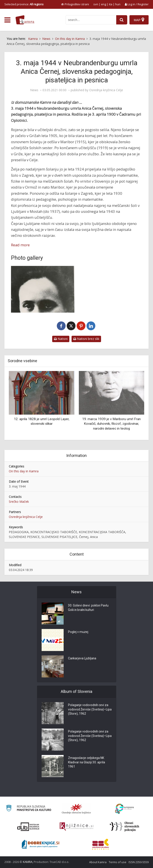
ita (111, 4)
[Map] (139, 20)
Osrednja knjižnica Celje (106, 90)
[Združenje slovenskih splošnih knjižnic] (76, 827)
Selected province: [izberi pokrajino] (24, 4)
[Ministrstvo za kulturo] (29, 809)
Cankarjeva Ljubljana (82, 659)
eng (104, 4)
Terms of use (118, 862)
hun (118, 4)
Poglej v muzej (78, 632)
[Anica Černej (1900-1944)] (43, 289)
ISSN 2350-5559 (139, 862)
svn (96, 4)
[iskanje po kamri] (91, 20)
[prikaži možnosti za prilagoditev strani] (75, 4)
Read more (20, 245)
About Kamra (98, 862)
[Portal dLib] (28, 827)
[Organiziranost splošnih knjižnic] (76, 809)
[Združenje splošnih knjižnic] (100, 844)
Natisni (61, 339)
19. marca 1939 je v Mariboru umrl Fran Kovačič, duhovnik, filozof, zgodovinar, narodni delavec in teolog (111, 424)
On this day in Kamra (24, 471)
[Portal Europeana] (124, 809)
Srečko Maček (19, 502)
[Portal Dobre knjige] (41, 844)
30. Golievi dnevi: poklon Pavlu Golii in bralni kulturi (88, 608)
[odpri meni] (7, 20)
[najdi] (122, 20)
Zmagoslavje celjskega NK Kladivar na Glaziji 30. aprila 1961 (87, 763)
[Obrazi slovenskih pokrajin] (124, 827)
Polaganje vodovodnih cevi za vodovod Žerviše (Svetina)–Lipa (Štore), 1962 (88, 710)
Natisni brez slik (86, 339)
